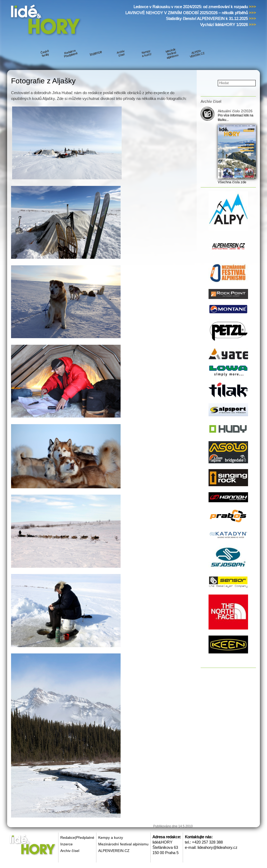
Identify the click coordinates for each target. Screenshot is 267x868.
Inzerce (66, 844)
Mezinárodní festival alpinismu (123, 844)
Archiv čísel (70, 851)
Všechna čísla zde (232, 182)
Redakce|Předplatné (77, 837)
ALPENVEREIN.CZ (114, 851)
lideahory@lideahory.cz (217, 847)
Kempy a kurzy (111, 837)
